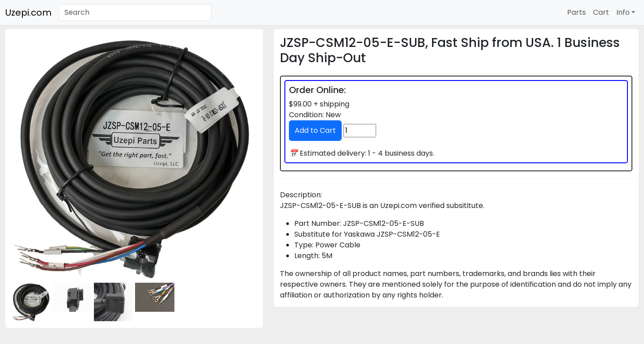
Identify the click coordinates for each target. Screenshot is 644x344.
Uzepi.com (28, 13)
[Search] (135, 13)
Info (623, 12)
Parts (576, 12)
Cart (601, 12)
